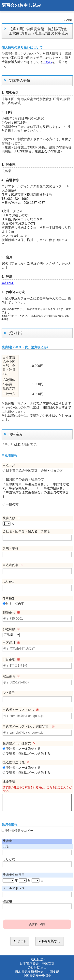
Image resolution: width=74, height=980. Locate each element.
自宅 (20, 604)
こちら (47, 62)
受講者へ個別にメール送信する (26, 754)
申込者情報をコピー (17, 831)
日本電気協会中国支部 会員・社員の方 (33, 470)
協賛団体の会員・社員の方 (23, 479)
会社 (7, 604)
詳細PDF (8, 283)
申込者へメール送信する (22, 749)
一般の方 (11, 504)
